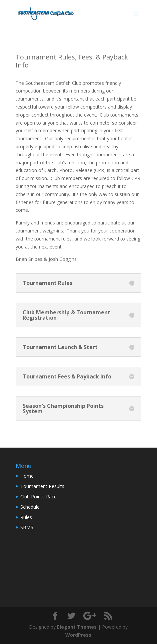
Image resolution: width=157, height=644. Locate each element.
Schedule (30, 507)
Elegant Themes (77, 627)
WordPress (78, 635)
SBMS (27, 527)
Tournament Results (42, 486)
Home (27, 476)
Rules (26, 517)
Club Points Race (38, 497)
